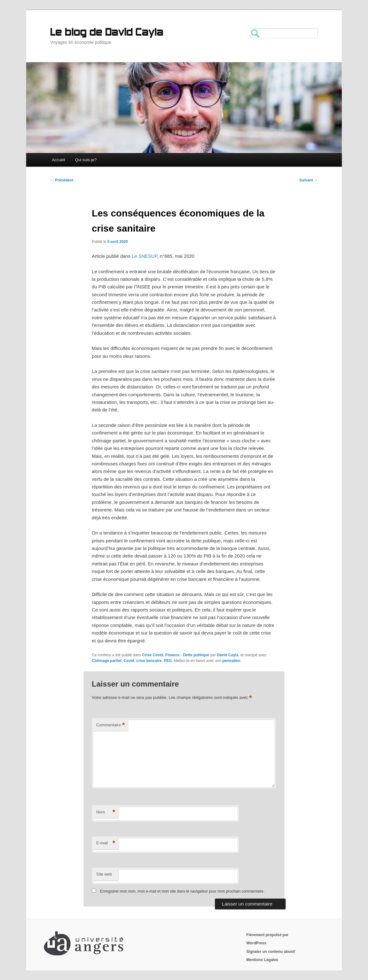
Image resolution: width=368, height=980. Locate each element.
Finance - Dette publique (187, 655)
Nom (106, 812)
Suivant (309, 180)
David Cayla (228, 655)
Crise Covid (153, 655)
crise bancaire (149, 661)
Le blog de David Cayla (107, 33)
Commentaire (111, 725)
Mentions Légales (262, 960)
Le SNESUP (145, 256)
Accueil (58, 160)
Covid (129, 661)
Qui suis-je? (86, 160)
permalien (231, 661)
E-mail (106, 843)
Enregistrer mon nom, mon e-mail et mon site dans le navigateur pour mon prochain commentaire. (182, 891)
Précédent (62, 180)
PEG (168, 661)
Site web (104, 874)
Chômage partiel (107, 661)
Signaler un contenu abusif (271, 952)
